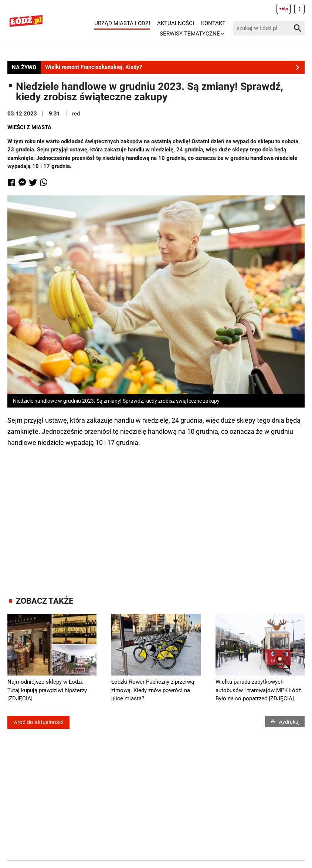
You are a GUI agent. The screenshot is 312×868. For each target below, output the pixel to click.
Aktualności (176, 23)
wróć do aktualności (38, 722)
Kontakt (213, 23)
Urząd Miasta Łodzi (122, 23)
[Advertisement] (156, 515)
